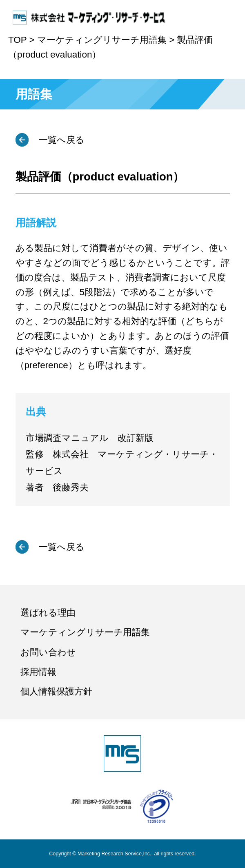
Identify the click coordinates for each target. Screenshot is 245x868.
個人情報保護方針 (56, 691)
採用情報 (38, 672)
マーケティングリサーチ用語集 (85, 632)
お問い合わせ (48, 652)
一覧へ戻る (60, 140)
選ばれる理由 (48, 613)
